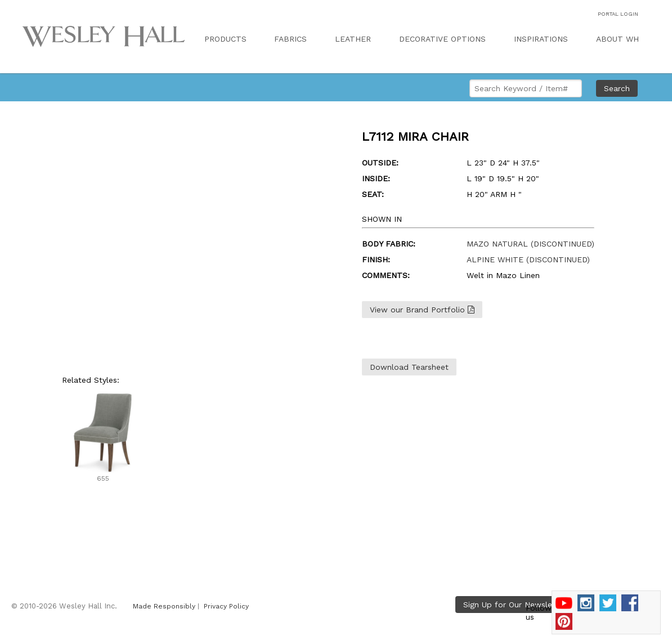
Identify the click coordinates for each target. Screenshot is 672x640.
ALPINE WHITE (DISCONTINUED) (528, 259)
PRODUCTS (225, 39)
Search (617, 88)
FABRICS (290, 39)
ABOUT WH (617, 39)
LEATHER (353, 39)
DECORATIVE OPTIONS (442, 39)
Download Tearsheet (409, 367)
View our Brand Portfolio (422, 310)
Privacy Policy (226, 606)
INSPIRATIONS (541, 39)
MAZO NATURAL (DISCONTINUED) (530, 244)
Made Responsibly (164, 606)
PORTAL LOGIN (618, 14)
